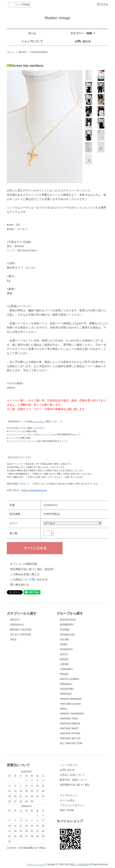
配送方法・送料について (74, 780)
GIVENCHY (66, 649)
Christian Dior (67, 635)
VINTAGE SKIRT (69, 729)
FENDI (64, 644)
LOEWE (64, 664)
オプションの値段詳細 (24, 564)
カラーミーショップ (36, 864)
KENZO (64, 659)
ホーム (32, 33)
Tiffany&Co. (66, 684)
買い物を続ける (20, 585)
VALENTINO (67, 689)
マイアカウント (69, 795)
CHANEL (65, 630)
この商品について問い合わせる (29, 579)
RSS (62, 810)
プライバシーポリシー (72, 805)
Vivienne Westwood (71, 699)
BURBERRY (67, 625)
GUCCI (64, 654)
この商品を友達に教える (25, 574)
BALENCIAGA (68, 620)
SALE (13, 640)
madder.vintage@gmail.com (34, 490)
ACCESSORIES (39, 52)
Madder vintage (58, 18)
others (63, 709)
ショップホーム (69, 765)
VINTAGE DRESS (70, 724)
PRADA (64, 674)
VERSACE (66, 694)
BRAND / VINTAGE (21, 630)
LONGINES (66, 669)
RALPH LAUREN (69, 679)
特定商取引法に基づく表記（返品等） (33, 569)
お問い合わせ (83, 41)
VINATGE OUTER (70, 733)
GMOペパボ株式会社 (79, 864)
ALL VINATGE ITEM (71, 743)
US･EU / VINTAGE (21, 635)
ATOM (70, 810)
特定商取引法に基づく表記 (75, 785)
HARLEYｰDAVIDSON (72, 714)
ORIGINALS (17, 625)
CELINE (64, 640)
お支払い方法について (72, 775)
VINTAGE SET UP (70, 738)
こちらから (39, 421)
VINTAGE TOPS (69, 719)
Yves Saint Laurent (70, 704)
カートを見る (67, 800)
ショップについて (32, 41)
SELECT (23, 52)
